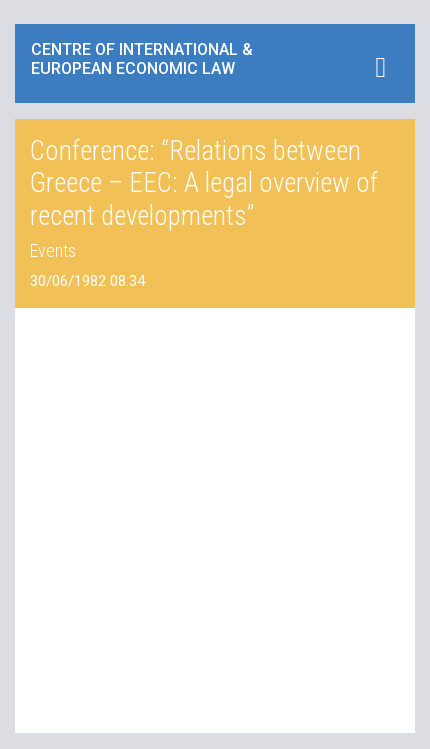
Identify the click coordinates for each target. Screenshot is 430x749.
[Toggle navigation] (380, 67)
